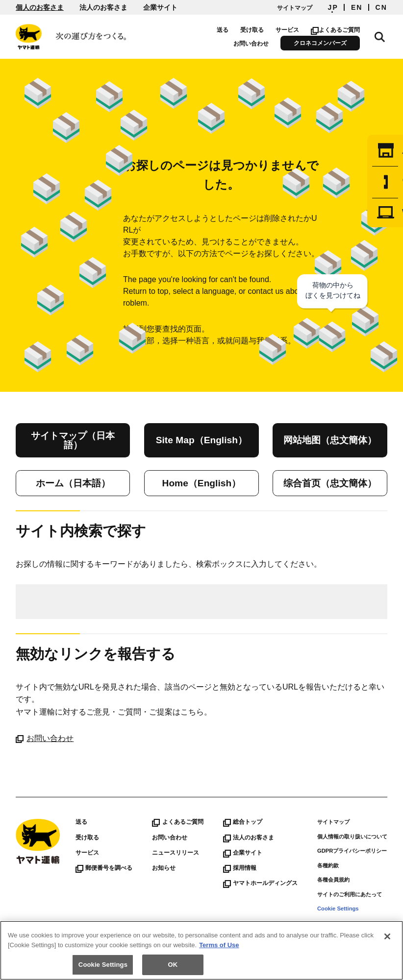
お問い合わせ (257, 44)
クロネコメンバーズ (326, 43)
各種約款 (328, 865)
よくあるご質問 (341, 30)
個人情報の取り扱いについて (352, 837)
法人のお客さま (103, 7)
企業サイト (160, 7)
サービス (293, 30)
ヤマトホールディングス (260, 883)
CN (381, 7)
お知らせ (164, 868)
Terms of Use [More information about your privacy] (219, 945)
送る (228, 30)
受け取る (257, 30)
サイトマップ (295, 8)
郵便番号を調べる (104, 868)
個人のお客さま (40, 7)
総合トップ (243, 822)
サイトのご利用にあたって (350, 894)
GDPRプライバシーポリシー (352, 851)
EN (357, 7)
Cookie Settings (338, 908)
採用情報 (240, 868)
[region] (201, 950)
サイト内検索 (382, 35)
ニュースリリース (176, 853)
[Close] (387, 936)
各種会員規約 (333, 880)
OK (173, 965)
